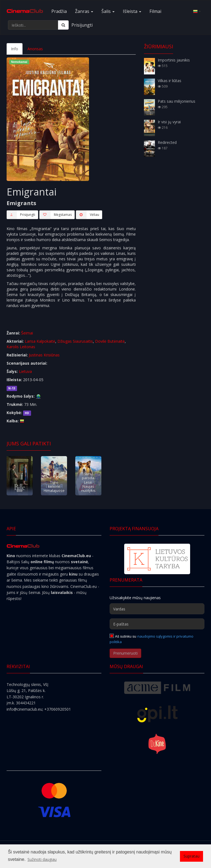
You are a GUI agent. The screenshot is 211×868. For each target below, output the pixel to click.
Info (15, 49)
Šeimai (27, 333)
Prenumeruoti (125, 653)
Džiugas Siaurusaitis (75, 341)
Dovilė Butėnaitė (110, 341)
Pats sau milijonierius (177, 101)
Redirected (167, 142)
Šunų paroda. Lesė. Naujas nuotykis (88, 482)
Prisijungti (82, 25)
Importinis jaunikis (174, 60)
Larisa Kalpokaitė (40, 341)
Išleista (132, 11)
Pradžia (59, 11)
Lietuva (25, 371)
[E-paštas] (157, 624)
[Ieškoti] (63, 25)
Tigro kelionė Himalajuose (54, 486)
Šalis (108, 11)
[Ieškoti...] (33, 25)
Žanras (84, 11)
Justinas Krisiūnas (44, 355)
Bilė (20, 490)
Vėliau (88, 215)
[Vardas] (157, 609)
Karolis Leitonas (21, 347)
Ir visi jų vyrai (169, 122)
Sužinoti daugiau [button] (42, 859)
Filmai (155, 11)
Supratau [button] (191, 856)
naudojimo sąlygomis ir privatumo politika (152, 639)
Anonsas (35, 49)
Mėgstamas (55, 215)
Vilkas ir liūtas (170, 81)
